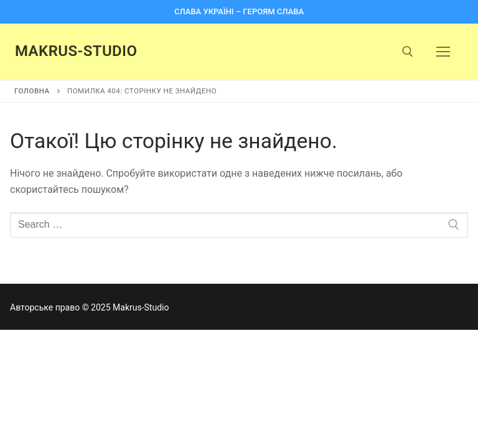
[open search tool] (408, 52)
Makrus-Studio (76, 51)
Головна (32, 91)
